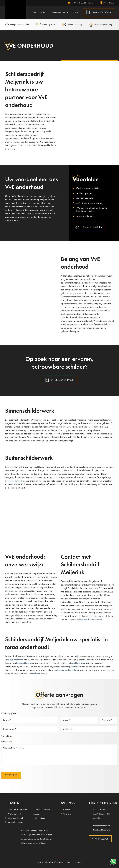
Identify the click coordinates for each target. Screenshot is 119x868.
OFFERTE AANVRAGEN (101, 12)
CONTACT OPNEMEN (89, 227)
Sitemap (69, 862)
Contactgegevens (9, 713)
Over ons (67, 814)
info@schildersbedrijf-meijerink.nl (82, 3)
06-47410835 (107, 3)
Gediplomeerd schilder (17, 24)
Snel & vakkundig (72, 24)
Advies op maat (45, 24)
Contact (66, 810)
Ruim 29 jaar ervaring (101, 25)
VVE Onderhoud (14, 814)
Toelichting (7, 736)
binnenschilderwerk (14, 591)
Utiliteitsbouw (40, 818)
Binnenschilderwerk (15, 818)
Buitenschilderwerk (15, 822)
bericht (7, 742)
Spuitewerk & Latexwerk (17, 810)
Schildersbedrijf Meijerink (54, 862)
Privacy (78, 862)
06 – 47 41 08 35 (102, 616)
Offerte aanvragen (59, 380)
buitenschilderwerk (14, 481)
